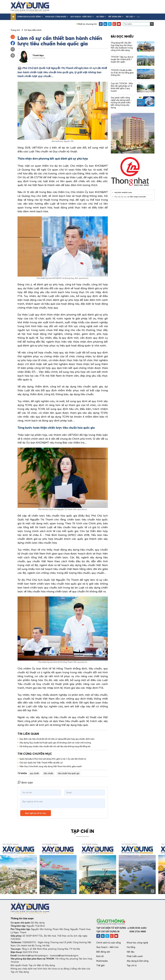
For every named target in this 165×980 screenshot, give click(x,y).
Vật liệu (131, 17)
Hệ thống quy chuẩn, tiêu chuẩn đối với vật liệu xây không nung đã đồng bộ (55, 746)
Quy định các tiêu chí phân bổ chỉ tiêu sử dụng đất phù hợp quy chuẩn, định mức (57, 739)
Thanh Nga (38, 55)
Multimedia (102, 961)
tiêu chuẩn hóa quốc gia (69, 773)
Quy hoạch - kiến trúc (82, 17)
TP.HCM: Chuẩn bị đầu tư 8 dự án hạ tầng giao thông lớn (122, 73)
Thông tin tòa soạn (22, 918)
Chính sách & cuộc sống (30, 17)
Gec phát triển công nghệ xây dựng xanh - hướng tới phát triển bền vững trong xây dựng (121, 103)
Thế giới (100, 965)
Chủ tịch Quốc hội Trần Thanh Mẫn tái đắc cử (41, 763)
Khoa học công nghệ (57, 17)
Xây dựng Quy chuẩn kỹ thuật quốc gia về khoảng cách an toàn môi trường (55, 743)
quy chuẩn (34, 773)
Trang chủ (15, 30)
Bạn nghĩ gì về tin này (36, 813)
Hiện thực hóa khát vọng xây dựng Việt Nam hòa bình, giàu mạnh (51, 766)
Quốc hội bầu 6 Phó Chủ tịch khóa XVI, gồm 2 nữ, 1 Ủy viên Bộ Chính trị (53, 759)
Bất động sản (116, 17)
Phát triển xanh (135, 956)
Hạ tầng (101, 17)
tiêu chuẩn (48, 773)
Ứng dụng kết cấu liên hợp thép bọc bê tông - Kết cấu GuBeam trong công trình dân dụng (122, 46)
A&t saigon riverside (138, 197)
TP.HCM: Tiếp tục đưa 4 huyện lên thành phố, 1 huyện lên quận (122, 59)
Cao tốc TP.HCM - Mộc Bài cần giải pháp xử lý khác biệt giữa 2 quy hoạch (122, 87)
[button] (138, 17)
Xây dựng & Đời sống (138, 961)
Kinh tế (100, 956)
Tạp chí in (132, 965)
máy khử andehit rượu (123, 192)
